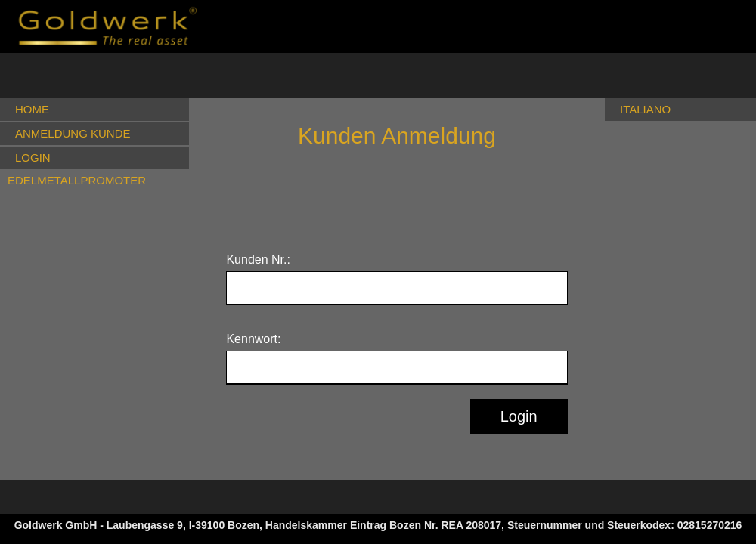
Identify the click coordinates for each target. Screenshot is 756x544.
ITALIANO (645, 109)
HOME (32, 109)
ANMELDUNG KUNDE (73, 133)
